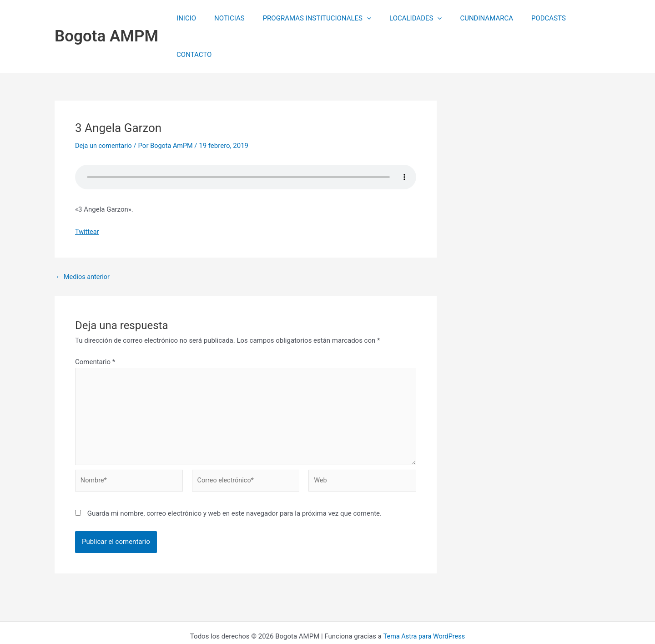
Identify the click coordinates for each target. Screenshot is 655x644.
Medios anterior (84, 241)
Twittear (87, 195)
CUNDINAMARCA (470, 18)
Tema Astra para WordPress (424, 604)
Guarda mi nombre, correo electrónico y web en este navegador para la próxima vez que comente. (234, 482)
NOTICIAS (227, 18)
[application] (360, 18)
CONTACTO (576, 18)
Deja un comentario (105, 109)
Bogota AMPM (106, 18)
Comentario (95, 325)
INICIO (188, 18)
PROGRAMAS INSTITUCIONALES (310, 18)
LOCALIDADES (404, 18)
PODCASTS (528, 18)
